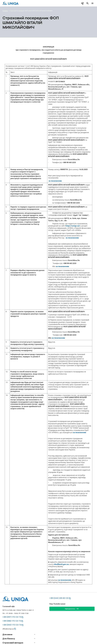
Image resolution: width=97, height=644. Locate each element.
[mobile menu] (92, 3)
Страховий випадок (13, 643)
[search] (87, 3)
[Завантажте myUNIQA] (49, 3)
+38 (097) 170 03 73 (12, 617)
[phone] (83, 3)
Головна (5, 11)
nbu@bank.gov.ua (61, 564)
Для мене (7, 634)
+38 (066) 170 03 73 (12, 621)
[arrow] (35, 634)
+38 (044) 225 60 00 (59, 598)
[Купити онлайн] (71, 3)
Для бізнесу (9, 639)
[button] (23, 617)
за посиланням (55, 181)
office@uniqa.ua (8, 629)
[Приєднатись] (72, 609)
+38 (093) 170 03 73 (12, 625)
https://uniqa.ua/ (73, 226)
